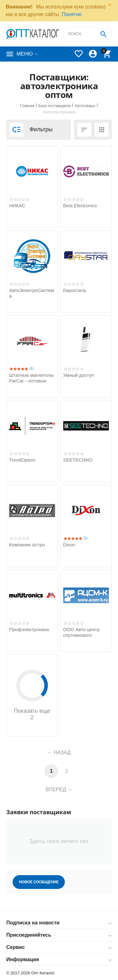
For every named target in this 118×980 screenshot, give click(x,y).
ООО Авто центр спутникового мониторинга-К (81, 635)
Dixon (69, 545)
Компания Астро (27, 545)
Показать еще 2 (32, 695)
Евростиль (75, 290)
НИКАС (17, 206)
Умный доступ (79, 375)
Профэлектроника (29, 629)
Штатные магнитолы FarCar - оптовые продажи (31, 381)
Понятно (72, 14)
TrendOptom (22, 460)
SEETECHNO (78, 460)
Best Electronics (80, 206)
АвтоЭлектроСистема (31, 293)
